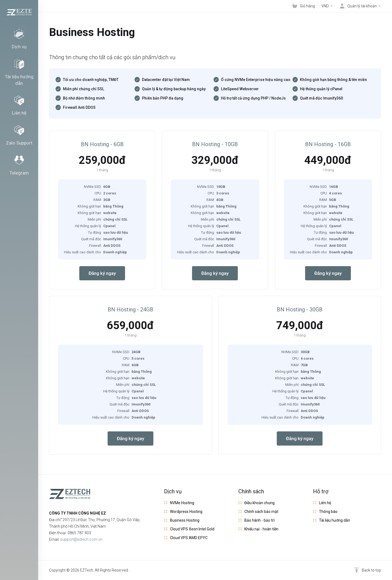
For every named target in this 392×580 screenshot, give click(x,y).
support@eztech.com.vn (81, 539)
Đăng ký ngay (102, 273)
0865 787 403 (79, 533)
